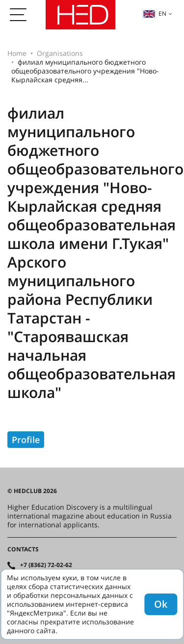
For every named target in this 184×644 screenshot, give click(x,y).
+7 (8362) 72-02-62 (46, 565)
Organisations (60, 53)
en (155, 13)
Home (17, 53)
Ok (161, 604)
